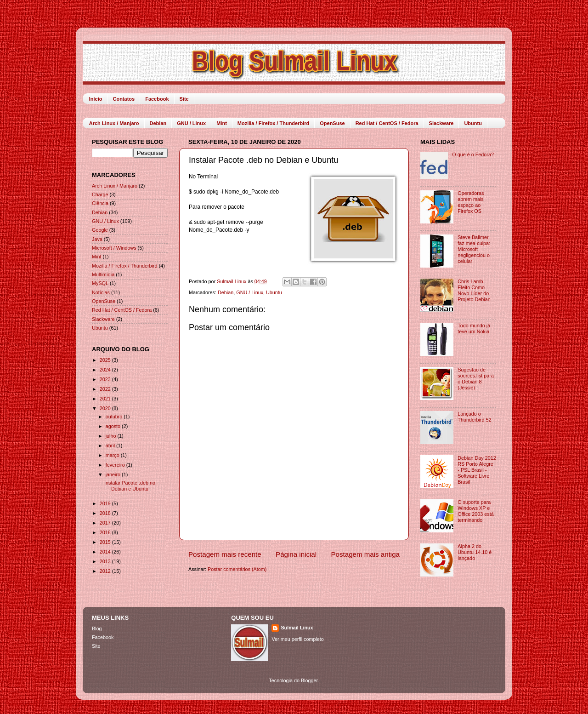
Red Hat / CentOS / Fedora (387, 123)
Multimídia (103, 274)
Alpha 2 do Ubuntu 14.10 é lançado (475, 552)
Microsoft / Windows (114, 248)
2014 (106, 552)
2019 (106, 503)
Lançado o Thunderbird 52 (474, 417)
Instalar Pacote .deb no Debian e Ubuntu (130, 486)
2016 (106, 532)
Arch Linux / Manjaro (114, 123)
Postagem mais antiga (366, 554)
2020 (106, 408)
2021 (106, 399)
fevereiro (116, 465)
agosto (114, 426)
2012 (106, 571)
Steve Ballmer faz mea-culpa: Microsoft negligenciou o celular (474, 249)
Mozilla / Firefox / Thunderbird (273, 123)
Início (96, 99)
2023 (106, 379)
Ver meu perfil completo (297, 639)
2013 (106, 561)
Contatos (124, 99)
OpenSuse (332, 123)
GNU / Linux (191, 123)
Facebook (157, 99)
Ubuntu (473, 123)
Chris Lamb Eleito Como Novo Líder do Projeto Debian (474, 290)
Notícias (101, 292)
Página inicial (296, 554)
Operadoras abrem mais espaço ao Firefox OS (471, 202)
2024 (106, 370)
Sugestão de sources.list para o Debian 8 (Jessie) (476, 379)
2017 (106, 523)
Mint (222, 123)
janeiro (114, 474)
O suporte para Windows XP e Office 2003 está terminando (475, 511)
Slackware (441, 123)
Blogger (309, 680)
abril (111, 446)
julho (112, 436)
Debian (158, 123)
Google (100, 230)
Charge (100, 194)
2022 (106, 389)
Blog (97, 628)
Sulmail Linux (297, 628)
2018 (106, 513)
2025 (106, 360)
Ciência (100, 203)
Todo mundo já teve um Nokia (474, 328)
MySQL (100, 283)
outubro (115, 417)
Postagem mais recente (225, 554)
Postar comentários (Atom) (237, 569)
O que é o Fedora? (473, 154)
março (113, 455)
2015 (106, 542)
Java (97, 239)
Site (184, 99)
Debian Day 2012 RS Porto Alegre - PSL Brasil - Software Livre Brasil (477, 470)
